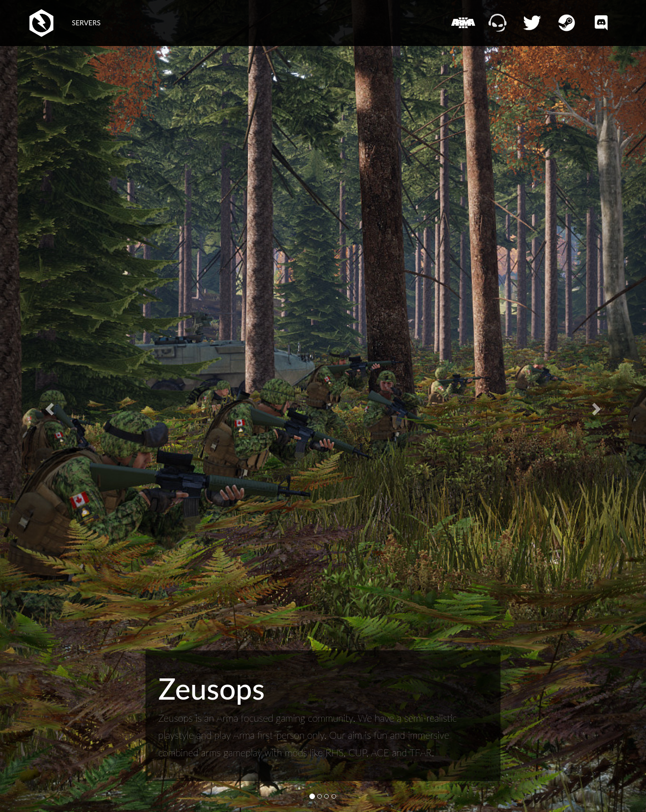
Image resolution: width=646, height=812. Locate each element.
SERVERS (86, 23)
